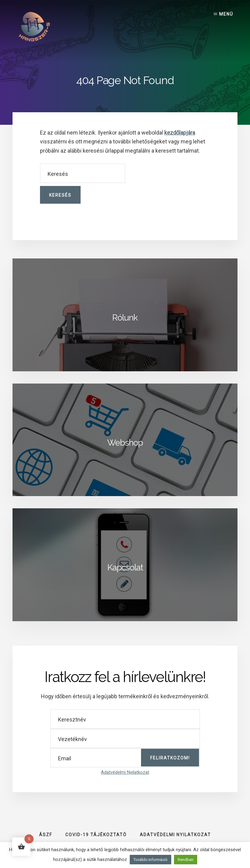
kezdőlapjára (180, 133)
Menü (226, 14)
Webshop (125, 443)
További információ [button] (150, 860)
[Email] (125, 758)
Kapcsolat (125, 568)
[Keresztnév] (125, 719)
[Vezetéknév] (125, 738)
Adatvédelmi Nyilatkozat (125, 772)
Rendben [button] (186, 860)
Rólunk (125, 318)
